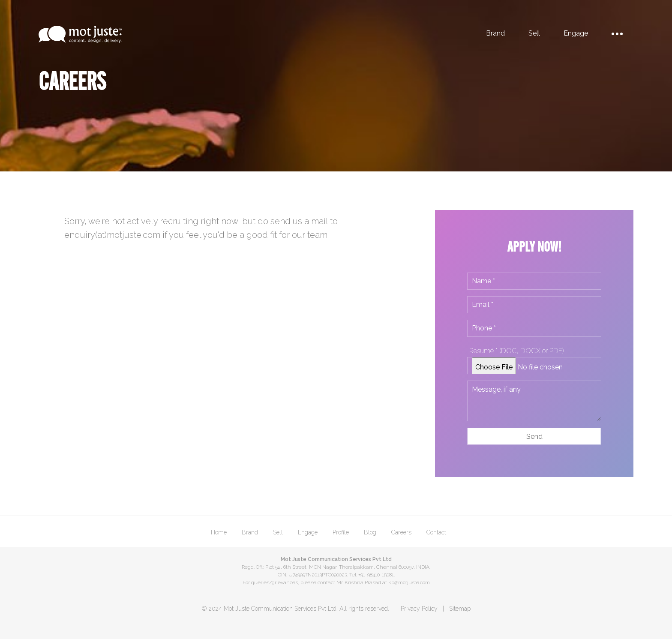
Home (219, 532)
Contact (436, 532)
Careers (401, 532)
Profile (341, 532)
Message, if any (534, 401)
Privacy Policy (419, 609)
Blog (370, 532)
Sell (534, 33)
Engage (576, 33)
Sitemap (460, 609)
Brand (495, 33)
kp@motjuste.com (409, 582)
